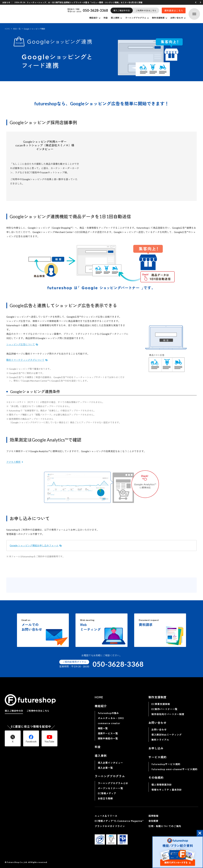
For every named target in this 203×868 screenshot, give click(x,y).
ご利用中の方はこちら (146, 10)
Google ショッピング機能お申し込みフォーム (34, 545)
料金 (106, 18)
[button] (196, 2)
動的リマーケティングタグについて (25, 360)
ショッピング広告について (21, 344)
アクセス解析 (13, 462)
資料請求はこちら (174, 10)
